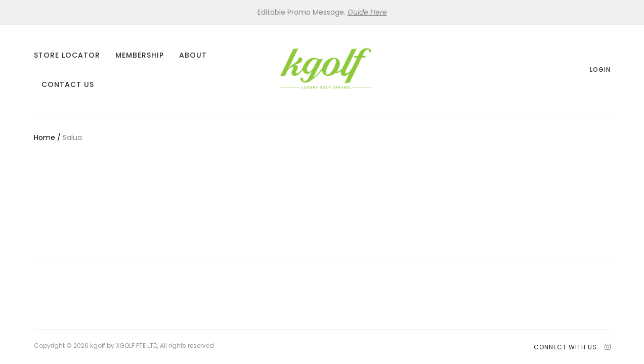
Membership (140, 55)
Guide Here (367, 12)
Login (600, 70)
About (193, 55)
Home (45, 138)
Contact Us (68, 84)
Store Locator (67, 55)
